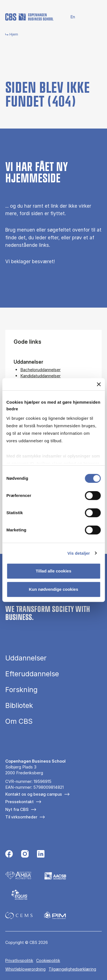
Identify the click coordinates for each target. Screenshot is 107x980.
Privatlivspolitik (19, 960)
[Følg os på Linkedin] (41, 855)
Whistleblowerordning (25, 969)
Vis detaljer (79, 553)
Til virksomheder (21, 817)
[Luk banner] (99, 384)
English (69, 17)
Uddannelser (26, 658)
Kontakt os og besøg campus (34, 794)
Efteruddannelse (32, 674)
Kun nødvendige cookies (54, 589)
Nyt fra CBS (17, 809)
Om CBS (19, 721)
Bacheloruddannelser (40, 370)
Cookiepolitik (48, 960)
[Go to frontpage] (29, 17)
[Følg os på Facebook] (9, 855)
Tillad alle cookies (53, 571)
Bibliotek (19, 706)
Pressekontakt (19, 802)
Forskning (21, 690)
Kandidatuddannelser (40, 376)
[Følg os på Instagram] (25, 855)
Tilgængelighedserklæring (72, 969)
